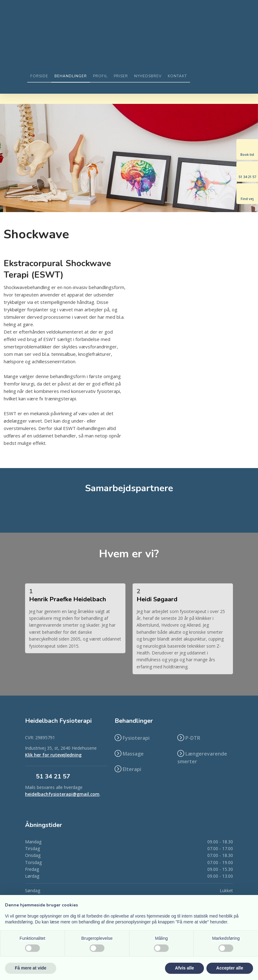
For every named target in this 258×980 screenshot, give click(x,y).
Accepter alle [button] (230, 968)
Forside (39, 76)
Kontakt (177, 76)
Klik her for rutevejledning (53, 755)
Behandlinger (71, 76)
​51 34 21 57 (53, 776)
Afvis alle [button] (184, 968)
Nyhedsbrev (148, 76)
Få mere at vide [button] (31, 968)
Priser (121, 76)
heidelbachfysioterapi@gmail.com (62, 794)
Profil (100, 76)
